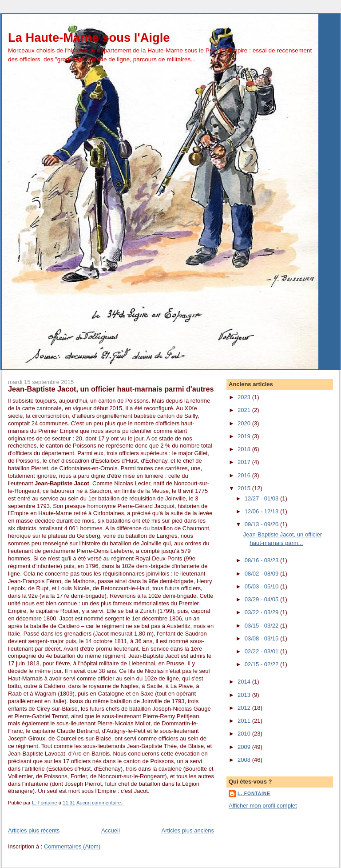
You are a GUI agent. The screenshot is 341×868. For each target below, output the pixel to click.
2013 (245, 695)
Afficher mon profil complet (263, 806)
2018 (245, 449)
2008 (245, 760)
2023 (245, 397)
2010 (245, 734)
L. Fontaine (254, 794)
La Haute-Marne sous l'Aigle (89, 38)
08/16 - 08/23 (262, 560)
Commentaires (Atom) (72, 846)
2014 (245, 682)
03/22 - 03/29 (262, 612)
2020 (245, 423)
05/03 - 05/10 (262, 586)
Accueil (111, 830)
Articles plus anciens (188, 830)
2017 (245, 462)
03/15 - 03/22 (262, 626)
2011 (245, 721)
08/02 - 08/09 (262, 574)
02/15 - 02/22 (262, 664)
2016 (245, 475)
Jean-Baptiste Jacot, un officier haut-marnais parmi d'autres (111, 389)
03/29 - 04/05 (262, 599)
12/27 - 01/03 (262, 498)
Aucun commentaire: (100, 803)
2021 (245, 410)
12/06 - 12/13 (262, 511)
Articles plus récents (34, 830)
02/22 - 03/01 (262, 651)
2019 (245, 436)
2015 (245, 488)
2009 (245, 747)
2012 (245, 708)
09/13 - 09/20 (262, 524)
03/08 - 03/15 (262, 638)
